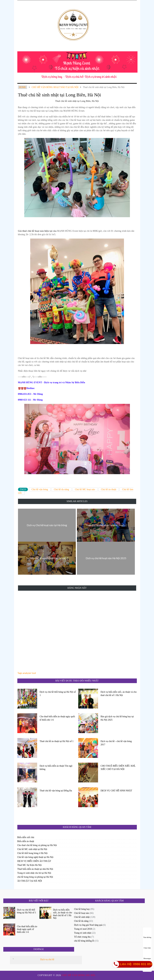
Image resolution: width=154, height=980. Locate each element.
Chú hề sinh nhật (82, 917)
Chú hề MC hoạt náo (85, 489)
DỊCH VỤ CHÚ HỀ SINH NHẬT (116, 791)
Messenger (147, 955)
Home (23, 87)
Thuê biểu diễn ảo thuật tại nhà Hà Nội (35, 869)
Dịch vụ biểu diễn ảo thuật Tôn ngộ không (56, 768)
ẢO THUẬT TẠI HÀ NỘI (30, 881)
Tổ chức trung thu (82, 937)
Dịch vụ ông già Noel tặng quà (88, 925)
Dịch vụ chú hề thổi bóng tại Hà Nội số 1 (58, 694)
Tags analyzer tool (27, 673)
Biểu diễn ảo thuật (26, 841)
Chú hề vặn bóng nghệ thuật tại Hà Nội (35, 857)
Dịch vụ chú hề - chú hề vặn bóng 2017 (116, 743)
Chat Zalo (147, 945)
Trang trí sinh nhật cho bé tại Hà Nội (34, 873)
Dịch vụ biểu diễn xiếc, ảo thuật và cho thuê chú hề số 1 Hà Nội (119, 694)
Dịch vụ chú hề (47, 959)
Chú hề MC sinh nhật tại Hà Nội (32, 849)
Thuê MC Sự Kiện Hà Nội (30, 865)
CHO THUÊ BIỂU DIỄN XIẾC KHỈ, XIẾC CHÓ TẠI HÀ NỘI (118, 768)
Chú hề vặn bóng (40, 489)
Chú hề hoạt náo (82, 913)
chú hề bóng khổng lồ (84, 941)
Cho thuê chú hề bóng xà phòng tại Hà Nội (37, 845)
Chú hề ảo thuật (109, 489)
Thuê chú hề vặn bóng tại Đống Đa (56, 791)
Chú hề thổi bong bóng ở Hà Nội (32, 853)
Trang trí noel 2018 (83, 929)
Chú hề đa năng (61, 489)
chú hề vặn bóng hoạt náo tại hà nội (55, 87)
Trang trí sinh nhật (83, 933)
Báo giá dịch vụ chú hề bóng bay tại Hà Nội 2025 (117, 718)
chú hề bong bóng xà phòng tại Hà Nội (35, 877)
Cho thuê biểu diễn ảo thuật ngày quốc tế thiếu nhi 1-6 (57, 718)
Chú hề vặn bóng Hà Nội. (79, 975)
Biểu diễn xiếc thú (26, 837)
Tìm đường (147, 934)
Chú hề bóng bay (82, 909)
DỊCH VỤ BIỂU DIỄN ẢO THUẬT (34, 861)
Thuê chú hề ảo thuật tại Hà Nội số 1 (57, 741)
